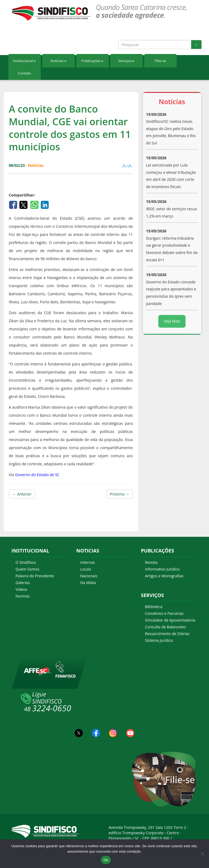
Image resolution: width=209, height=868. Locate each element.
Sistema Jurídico (159, 640)
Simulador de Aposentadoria (170, 620)
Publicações (92, 61)
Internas (88, 562)
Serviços (126, 61)
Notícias (58, 61)
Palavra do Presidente (35, 576)
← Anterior (22, 494)
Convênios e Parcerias (164, 613)
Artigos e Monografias (164, 576)
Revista (151, 562)
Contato (24, 73)
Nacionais (89, 576)
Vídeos (21, 589)
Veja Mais (172, 321)
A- (130, 166)
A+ (125, 166)
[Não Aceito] (202, 854)
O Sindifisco (26, 562)
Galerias (23, 583)
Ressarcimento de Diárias (167, 634)
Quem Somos (28, 569)
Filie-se (160, 61)
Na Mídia (88, 583)
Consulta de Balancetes (166, 627)
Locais (86, 569)
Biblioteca (154, 607)
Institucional (24, 61)
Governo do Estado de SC (37, 475)
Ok (106, 860)
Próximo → (119, 494)
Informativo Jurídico (162, 569)
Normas (23, 596)
